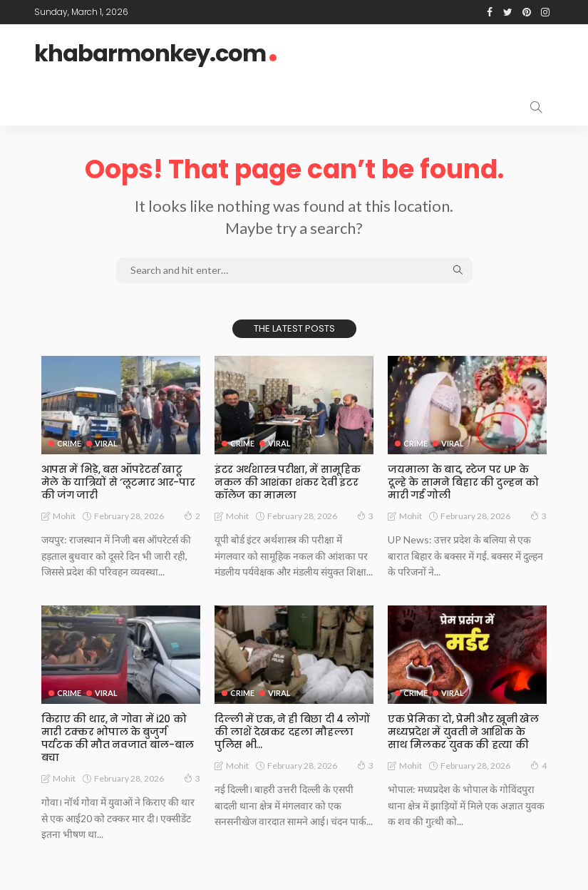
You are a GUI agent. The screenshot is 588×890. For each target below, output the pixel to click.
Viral (106, 443)
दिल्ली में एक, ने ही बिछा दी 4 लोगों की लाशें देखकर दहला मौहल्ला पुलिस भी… (292, 732)
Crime (69, 443)
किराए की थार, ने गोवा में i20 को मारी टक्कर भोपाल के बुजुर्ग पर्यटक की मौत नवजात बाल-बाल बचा (121, 732)
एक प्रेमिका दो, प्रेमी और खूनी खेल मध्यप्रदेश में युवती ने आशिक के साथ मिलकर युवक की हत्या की (467, 732)
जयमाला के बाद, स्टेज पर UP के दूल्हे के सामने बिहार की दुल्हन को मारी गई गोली (463, 482)
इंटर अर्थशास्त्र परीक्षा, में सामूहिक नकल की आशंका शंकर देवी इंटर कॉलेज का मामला (287, 482)
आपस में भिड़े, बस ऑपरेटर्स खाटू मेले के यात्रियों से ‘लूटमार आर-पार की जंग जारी (118, 482)
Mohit (64, 516)
